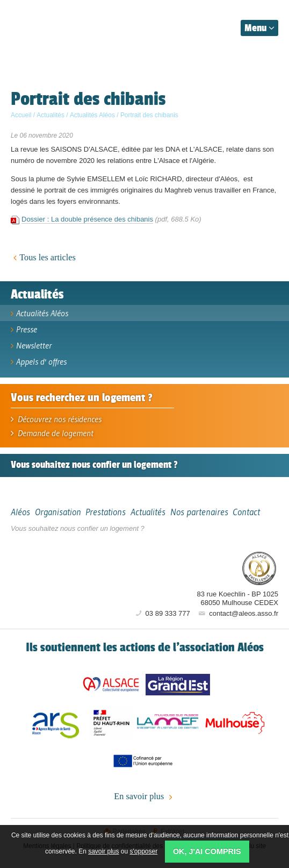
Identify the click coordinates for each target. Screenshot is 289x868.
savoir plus (103, 851)
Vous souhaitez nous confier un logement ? (78, 528)
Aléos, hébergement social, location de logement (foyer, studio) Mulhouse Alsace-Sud (60, 26)
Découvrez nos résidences (56, 419)
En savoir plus (144, 797)
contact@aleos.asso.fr (238, 613)
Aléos (196, 568)
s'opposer (144, 851)
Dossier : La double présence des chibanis (87, 219)
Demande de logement (52, 433)
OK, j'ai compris (207, 851)
